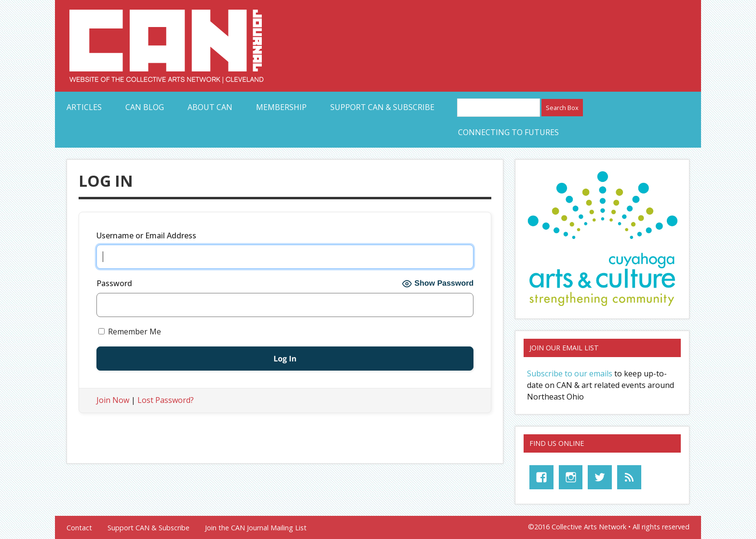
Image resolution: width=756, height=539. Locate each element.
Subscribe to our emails (570, 373)
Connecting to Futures (508, 132)
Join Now (113, 400)
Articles (84, 107)
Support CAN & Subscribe (382, 107)
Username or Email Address (146, 235)
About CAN (210, 107)
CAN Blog (145, 107)
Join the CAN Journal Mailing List (256, 528)
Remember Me (130, 332)
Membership (281, 107)
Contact (79, 528)
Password (114, 283)
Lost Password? (166, 400)
